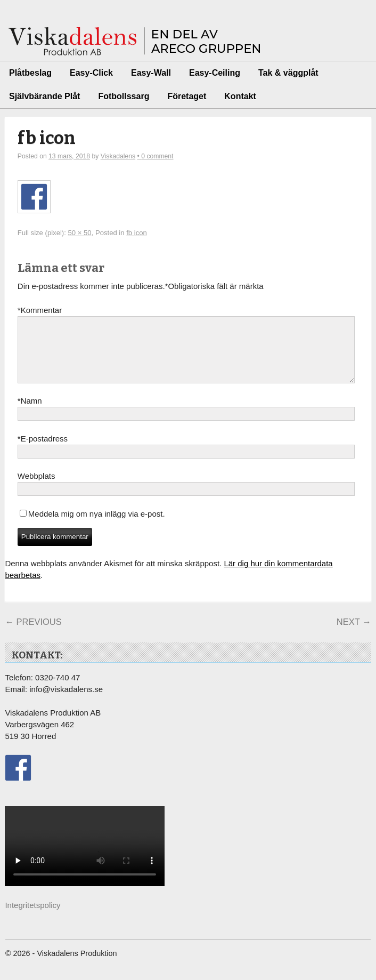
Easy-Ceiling (215, 73)
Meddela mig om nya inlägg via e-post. (97, 527)
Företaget (187, 96)
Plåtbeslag (30, 73)
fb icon (47, 138)
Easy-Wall (151, 73)
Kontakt (240, 96)
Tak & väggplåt (288, 73)
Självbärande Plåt (44, 96)
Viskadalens (118, 156)
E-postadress (43, 452)
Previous (33, 634)
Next (354, 634)
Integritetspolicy (32, 918)
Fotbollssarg (124, 96)
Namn (30, 414)
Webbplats (36, 489)
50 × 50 (80, 233)
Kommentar (40, 310)
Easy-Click (91, 73)
